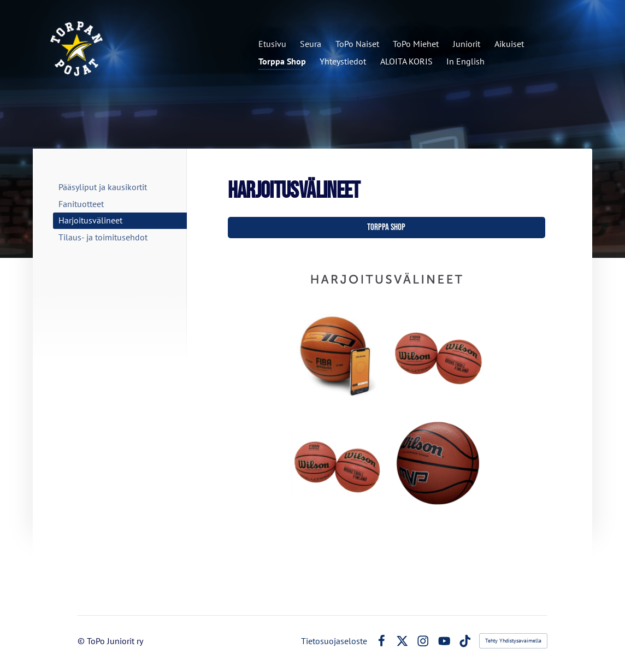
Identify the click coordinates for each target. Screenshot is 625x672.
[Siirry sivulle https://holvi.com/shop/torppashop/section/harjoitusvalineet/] (386, 387)
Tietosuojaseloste (334, 641)
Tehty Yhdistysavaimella (513, 641)
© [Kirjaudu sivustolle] (82, 641)
